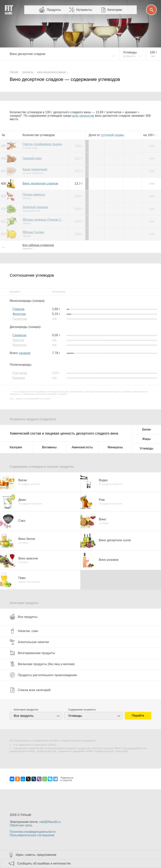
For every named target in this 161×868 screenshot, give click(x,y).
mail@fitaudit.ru (50, 822)
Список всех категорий (30, 690)
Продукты (54, 10)
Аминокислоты (82, 447)
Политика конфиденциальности (33, 832)
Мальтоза (19, 345)
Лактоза (18, 340)
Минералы (115, 447)
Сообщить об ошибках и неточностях (44, 863)
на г (149, 135)
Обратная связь (21, 825)
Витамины (49, 447)
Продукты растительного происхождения (43, 675)
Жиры (146, 439)
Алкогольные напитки (29, 642)
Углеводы (147, 448)
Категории (115, 10)
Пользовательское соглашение (32, 835)
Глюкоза (18, 309)
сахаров (24, 353)
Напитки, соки (24, 631)
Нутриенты (84, 10)
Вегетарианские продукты (32, 653)
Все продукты (24, 617)
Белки (146, 429)
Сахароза (19, 335)
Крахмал (19, 378)
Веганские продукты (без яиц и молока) (42, 664)
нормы (112, 135)
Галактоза (20, 319)
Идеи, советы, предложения (36, 855)
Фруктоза (19, 314)
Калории (16, 447)
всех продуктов (83, 116)
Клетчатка (20, 373)
